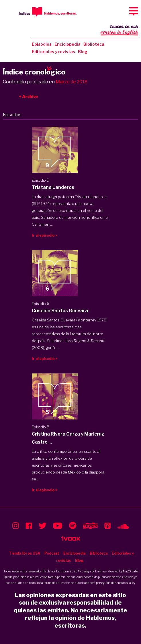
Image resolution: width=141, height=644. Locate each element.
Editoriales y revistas (53, 52)
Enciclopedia (67, 44)
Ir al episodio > (45, 235)
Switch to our (119, 30)
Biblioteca (94, 44)
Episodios (42, 44)
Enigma (100, 571)
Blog (83, 52)
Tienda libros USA (25, 553)
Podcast (52, 553)
